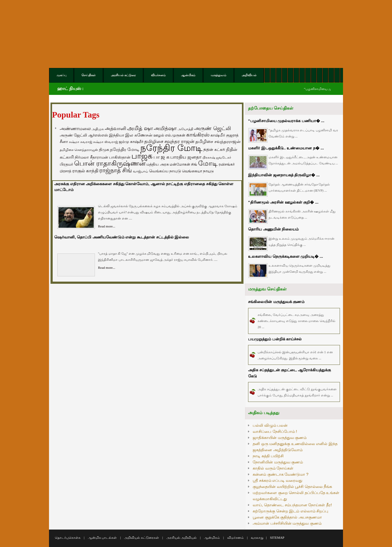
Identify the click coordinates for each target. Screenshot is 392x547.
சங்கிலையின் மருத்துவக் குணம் (276, 302)
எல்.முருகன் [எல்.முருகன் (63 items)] (175, 135)
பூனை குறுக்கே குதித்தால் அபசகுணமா (287, 517)
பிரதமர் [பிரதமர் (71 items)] (66, 164)
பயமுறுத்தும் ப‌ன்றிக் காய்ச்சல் (275, 339)
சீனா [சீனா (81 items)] (64, 142)
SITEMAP (277, 538)
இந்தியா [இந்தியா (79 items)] (117, 135)
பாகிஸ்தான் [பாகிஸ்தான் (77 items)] (120, 157)
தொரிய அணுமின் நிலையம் (273, 229)
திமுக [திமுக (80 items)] (104, 150)
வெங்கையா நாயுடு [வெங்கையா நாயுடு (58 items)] (198, 171)
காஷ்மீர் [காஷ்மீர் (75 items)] (218, 135)
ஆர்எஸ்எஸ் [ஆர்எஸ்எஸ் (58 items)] (98, 135)
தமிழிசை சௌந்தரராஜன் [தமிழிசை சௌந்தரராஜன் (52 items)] (79, 150)
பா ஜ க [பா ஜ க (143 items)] (161, 157)
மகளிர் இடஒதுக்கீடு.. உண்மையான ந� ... (286, 148)
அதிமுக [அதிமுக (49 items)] (98, 129)
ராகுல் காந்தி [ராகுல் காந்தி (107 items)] (85, 171)
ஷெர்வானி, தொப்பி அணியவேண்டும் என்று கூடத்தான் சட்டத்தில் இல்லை (122, 237)
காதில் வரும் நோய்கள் (273, 468)
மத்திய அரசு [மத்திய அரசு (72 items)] (158, 164)
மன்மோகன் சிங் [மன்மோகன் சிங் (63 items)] (183, 164)
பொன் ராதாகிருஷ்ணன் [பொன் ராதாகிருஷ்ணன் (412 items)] (110, 163)
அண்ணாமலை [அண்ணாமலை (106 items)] (75, 129)
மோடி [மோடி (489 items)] (208, 163)
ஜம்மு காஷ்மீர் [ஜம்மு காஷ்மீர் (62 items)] (131, 142)
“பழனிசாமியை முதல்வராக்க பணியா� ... (286, 121)
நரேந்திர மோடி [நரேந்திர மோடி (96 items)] (125, 149)
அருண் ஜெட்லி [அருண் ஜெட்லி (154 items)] (213, 128)
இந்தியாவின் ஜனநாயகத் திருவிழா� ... (284, 175)
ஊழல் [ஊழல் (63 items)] (159, 135)
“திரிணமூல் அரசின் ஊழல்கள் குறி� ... (283, 202)
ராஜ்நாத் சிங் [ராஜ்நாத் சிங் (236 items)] (116, 170)
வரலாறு (257, 538)
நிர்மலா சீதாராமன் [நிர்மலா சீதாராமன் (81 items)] (91, 157)
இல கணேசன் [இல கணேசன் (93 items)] (139, 135)
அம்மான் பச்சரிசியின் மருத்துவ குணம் (287, 523)
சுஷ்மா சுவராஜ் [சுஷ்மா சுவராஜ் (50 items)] (81, 142)
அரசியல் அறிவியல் (182, 538)
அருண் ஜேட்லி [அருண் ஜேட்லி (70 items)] (73, 135)
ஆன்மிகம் (212, 538)
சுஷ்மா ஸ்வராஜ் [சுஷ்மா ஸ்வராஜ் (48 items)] (106, 142)
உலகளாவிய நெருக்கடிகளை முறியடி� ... (286, 256)
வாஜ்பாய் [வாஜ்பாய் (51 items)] (140, 171)
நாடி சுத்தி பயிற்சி (268, 456)
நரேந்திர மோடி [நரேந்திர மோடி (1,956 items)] (171, 148)
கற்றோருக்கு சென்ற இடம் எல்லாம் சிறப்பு (290, 511)
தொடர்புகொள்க (68, 538)
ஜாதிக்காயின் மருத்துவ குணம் (280, 438)
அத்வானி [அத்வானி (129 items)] (115, 128)
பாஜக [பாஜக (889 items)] (142, 156)
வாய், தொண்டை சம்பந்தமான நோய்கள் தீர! (292, 505)
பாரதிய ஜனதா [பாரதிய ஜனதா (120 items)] (186, 157)
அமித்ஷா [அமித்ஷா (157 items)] (165, 128)
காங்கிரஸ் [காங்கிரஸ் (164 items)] (198, 135)
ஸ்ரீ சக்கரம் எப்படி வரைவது (277, 480)
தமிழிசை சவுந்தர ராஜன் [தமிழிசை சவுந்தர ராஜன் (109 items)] (169, 141)
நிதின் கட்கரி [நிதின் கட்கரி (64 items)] (214, 150)
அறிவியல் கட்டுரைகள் (141, 538)
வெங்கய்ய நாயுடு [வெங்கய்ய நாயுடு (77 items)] (165, 171)
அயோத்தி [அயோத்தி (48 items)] (185, 129)
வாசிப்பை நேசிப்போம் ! (275, 431)
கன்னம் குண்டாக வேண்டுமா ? (281, 474)
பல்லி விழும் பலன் (270, 425)
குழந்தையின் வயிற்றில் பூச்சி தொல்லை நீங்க (292, 487)
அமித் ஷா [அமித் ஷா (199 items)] (140, 128)
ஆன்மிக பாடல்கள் (102, 538)
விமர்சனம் (236, 538)
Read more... (107, 226)
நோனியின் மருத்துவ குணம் (278, 462)
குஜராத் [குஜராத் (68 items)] (232, 135)
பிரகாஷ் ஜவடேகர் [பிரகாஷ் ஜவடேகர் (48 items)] (217, 157)
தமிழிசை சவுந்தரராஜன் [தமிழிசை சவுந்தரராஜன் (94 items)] (218, 141)
